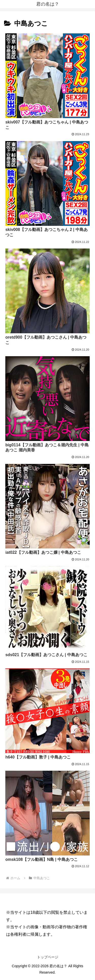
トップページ (48, 957)
